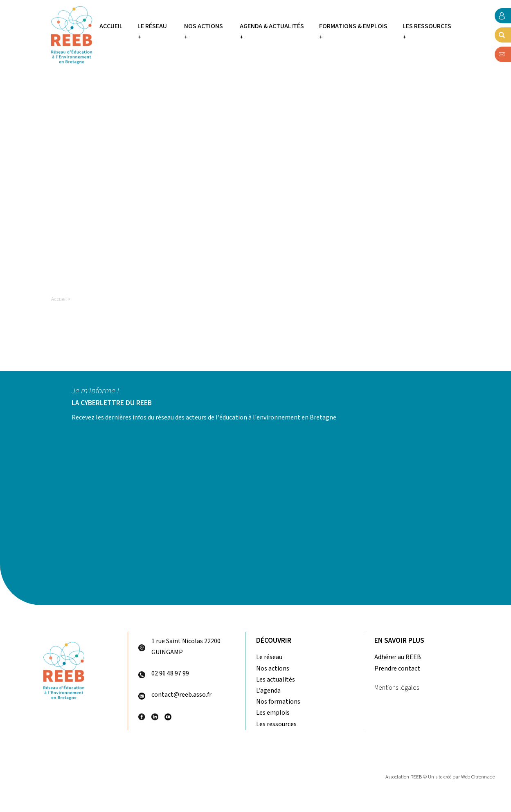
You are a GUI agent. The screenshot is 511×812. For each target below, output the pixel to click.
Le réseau (152, 26)
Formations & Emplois (353, 26)
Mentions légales (397, 688)
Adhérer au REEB (398, 657)
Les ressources (427, 26)
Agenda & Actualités (272, 26)
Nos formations (278, 702)
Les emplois (273, 713)
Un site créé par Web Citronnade (461, 777)
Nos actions (204, 26)
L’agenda (268, 691)
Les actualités (276, 680)
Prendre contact (397, 668)
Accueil (111, 26)
